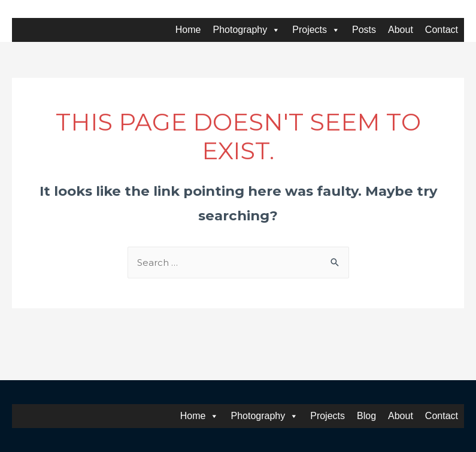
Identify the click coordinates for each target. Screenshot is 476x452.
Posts (364, 30)
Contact (442, 30)
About (401, 30)
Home (188, 30)
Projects (316, 30)
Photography (247, 30)
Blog (366, 416)
